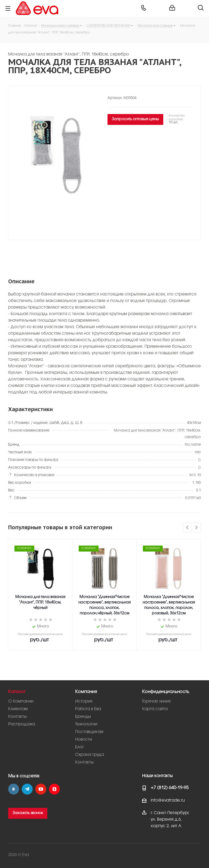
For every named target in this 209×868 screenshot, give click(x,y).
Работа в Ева (88, 709)
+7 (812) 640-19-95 (170, 788)
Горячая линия (156, 701)
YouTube (41, 789)
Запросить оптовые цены (135, 119)
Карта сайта (155, 709)
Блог (79, 747)
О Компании (21, 701)
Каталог (17, 692)
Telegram (27, 789)
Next (196, 528)
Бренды (83, 717)
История (84, 701)
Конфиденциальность (166, 692)
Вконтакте (14, 789)
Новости (84, 740)
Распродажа (22, 724)
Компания (86, 692)
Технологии (86, 724)
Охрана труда (90, 755)
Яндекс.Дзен (54, 789)
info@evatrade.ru (168, 801)
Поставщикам (89, 732)
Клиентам (18, 709)
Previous (188, 528)
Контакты (17, 717)
